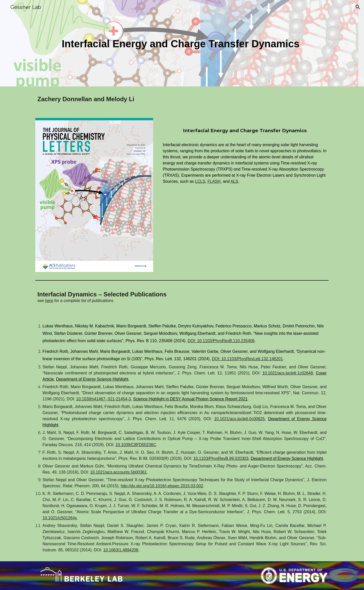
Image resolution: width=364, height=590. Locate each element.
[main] (182, 43)
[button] (358, 7)
